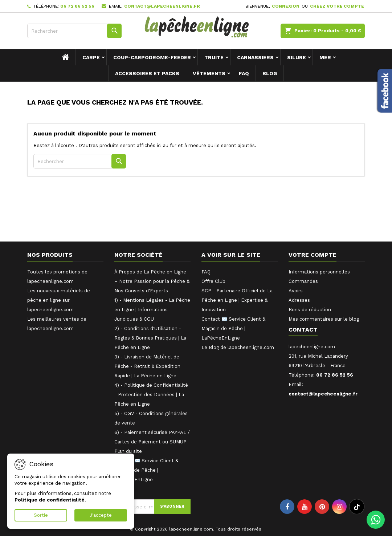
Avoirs (296, 291)
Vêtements (209, 73)
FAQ (244, 73)
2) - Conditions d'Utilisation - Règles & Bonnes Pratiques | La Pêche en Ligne (150, 338)
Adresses (299, 300)
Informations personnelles (319, 272)
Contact (303, 330)
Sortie (41, 515)
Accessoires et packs (147, 73)
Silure (297, 57)
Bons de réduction (310, 310)
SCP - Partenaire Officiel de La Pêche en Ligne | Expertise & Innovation (237, 300)
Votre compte (313, 255)
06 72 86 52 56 (77, 6)
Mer (325, 57)
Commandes (303, 281)
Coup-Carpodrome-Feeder (152, 57)
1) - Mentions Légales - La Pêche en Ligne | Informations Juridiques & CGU (152, 310)
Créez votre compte (337, 6)
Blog (270, 73)
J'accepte (101, 515)
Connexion (286, 6)
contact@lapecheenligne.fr (162, 6)
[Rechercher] (74, 31)
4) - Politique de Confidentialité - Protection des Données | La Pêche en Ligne (151, 395)
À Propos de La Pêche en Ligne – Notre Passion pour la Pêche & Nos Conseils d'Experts (152, 281)
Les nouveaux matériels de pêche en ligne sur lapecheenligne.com (59, 300)
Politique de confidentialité (50, 500)
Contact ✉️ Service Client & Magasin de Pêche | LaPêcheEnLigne (146, 470)
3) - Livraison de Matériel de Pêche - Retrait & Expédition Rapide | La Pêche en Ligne (147, 366)
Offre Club (213, 281)
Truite (214, 57)
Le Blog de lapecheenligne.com (238, 347)
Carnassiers (255, 57)
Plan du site (128, 451)
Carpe (91, 57)
